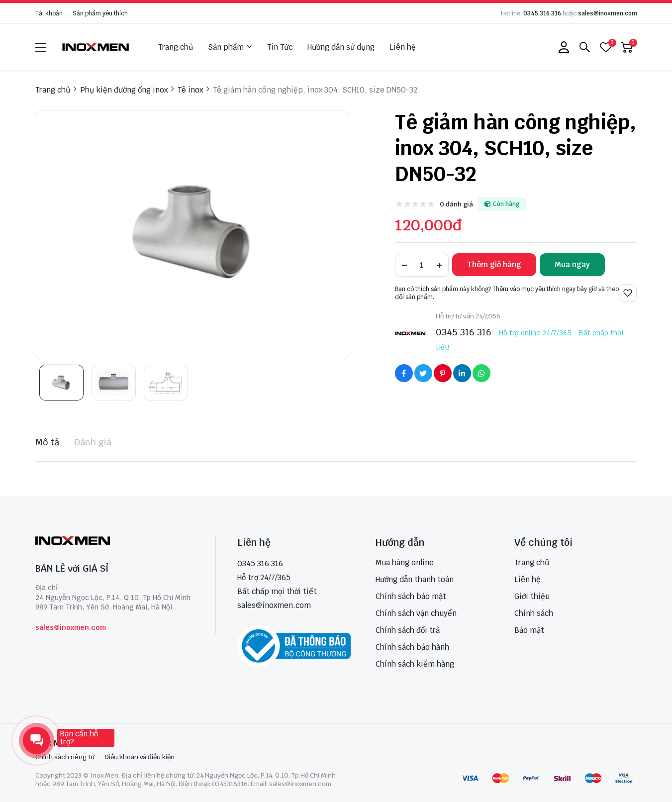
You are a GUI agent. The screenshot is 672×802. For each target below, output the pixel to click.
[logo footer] (115, 542)
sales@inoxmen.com (608, 13)
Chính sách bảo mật (411, 596)
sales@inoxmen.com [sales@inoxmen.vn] (274, 605)
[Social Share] (404, 373)
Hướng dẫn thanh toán (415, 579)
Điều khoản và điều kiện (140, 757)
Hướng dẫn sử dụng (341, 47)
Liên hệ (403, 47)
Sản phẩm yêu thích (100, 13)
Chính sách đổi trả (408, 630)
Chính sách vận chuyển (416, 613)
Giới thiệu (532, 596)
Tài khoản (49, 13)
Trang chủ (176, 47)
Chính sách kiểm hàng (415, 664)
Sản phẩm (230, 47)
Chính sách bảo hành (412, 647)
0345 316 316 (542, 13)
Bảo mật (529, 630)
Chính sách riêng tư (65, 757)
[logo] (96, 47)
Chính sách (534, 613)
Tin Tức (280, 47)
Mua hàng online (405, 562)
